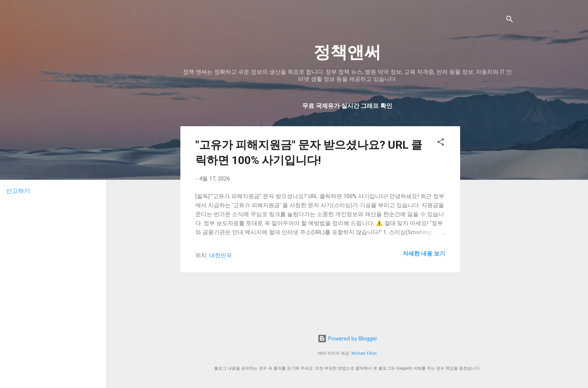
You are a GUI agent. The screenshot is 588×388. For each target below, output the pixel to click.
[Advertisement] (527, 173)
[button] (441, 143)
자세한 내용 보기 (424, 254)
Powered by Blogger (347, 339)
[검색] (510, 20)
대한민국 (220, 255)
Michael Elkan (364, 353)
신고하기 (18, 191)
